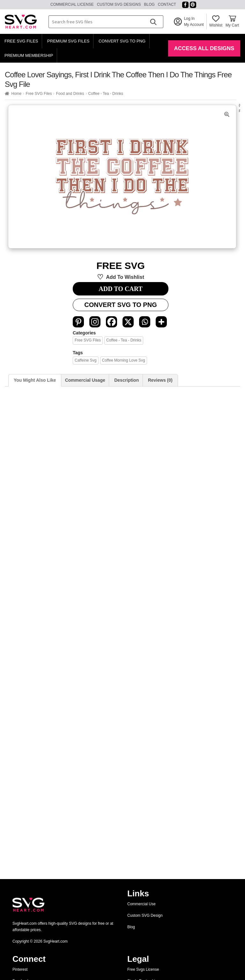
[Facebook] (111, 322)
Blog (149, 4)
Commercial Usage (85, 380)
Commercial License (72, 4)
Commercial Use (141, 904)
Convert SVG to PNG (122, 41)
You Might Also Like (35, 380)
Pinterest (20, 969)
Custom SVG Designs (119, 4)
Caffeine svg (86, 360)
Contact (167, 4)
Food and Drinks (70, 94)
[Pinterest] (78, 322)
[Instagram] (95, 322)
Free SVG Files (21, 41)
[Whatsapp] (145, 322)
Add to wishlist (125, 277)
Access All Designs (204, 48)
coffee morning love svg (124, 360)
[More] (161, 322)
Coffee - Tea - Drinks (106, 94)
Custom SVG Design (145, 915)
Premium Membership (29, 55)
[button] (227, 114)
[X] (128, 322)
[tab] (35, 380)
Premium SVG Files (68, 41)
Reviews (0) (160, 380)
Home (16, 94)
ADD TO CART (120, 289)
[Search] (153, 22)
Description (126, 380)
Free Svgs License (143, 969)
